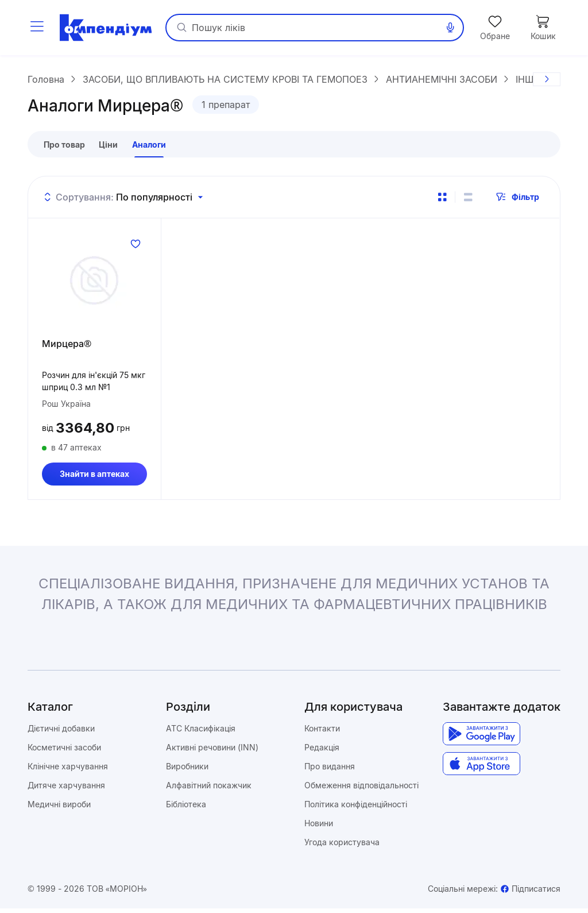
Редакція (322, 752)
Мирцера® (67, 348)
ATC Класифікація (201, 733)
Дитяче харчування (66, 790)
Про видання (330, 771)
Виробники (187, 771)
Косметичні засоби (64, 752)
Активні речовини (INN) (212, 752)
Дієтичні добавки (61, 733)
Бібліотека (186, 809)
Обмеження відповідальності (361, 790)
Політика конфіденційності (356, 809)
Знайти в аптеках (94, 478)
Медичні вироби (59, 809)
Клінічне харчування (68, 771)
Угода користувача (342, 847)
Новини (319, 828)
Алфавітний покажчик (209, 790)
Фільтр (517, 202)
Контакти (322, 733)
